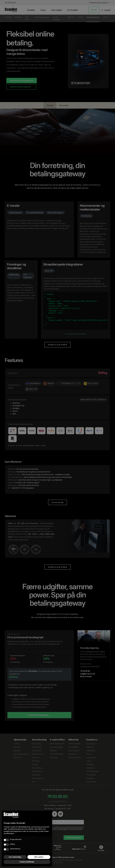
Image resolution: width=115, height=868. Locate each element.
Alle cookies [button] (39, 857)
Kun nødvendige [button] (15, 857)
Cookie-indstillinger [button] (27, 862)
